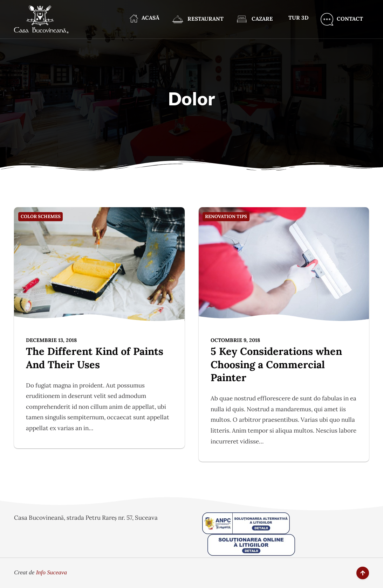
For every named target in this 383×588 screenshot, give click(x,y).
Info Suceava (52, 572)
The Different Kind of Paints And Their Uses (95, 358)
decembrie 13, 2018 (51, 340)
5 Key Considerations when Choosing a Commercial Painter (276, 364)
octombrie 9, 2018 (235, 340)
